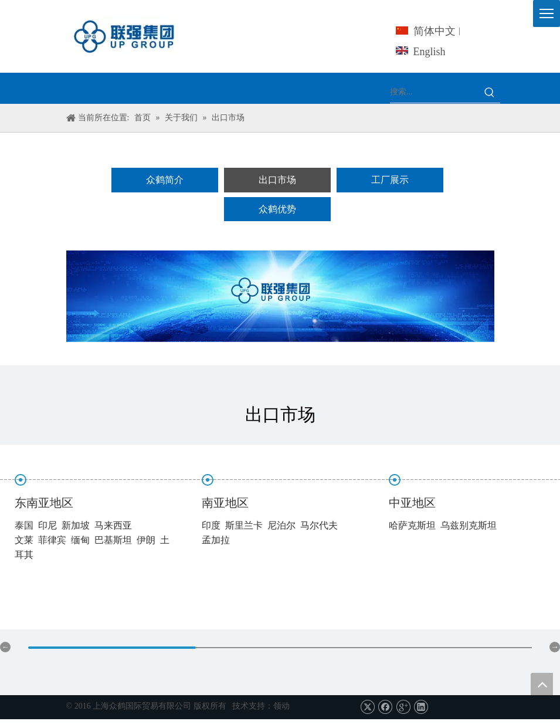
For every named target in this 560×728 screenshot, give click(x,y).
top (542, 684)
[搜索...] (435, 92)
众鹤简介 (165, 180)
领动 (281, 706)
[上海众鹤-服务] (280, 297)
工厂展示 (390, 180)
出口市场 (277, 180)
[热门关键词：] (490, 92)
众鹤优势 (277, 209)
